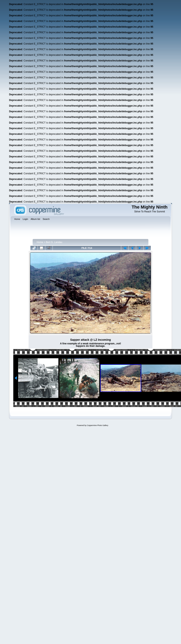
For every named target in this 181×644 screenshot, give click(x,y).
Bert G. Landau (54, 242)
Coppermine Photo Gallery (97, 425)
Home (40, 242)
